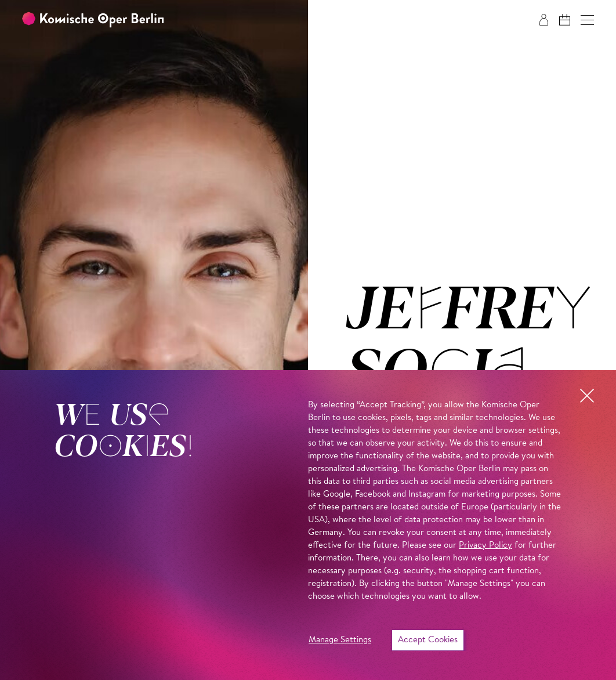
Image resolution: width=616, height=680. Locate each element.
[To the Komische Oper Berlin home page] (93, 20)
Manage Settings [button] (340, 640)
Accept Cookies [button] (428, 640)
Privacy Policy (485, 546)
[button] (587, 20)
